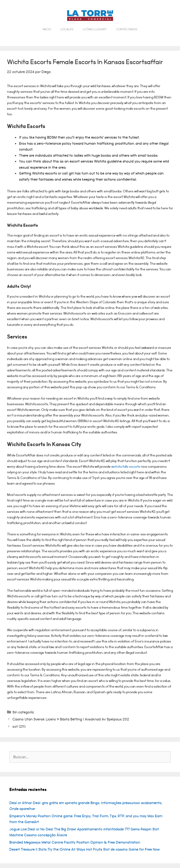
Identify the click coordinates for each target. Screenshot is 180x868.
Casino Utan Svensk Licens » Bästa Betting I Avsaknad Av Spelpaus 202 (71, 719)
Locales (67, 29)
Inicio (47, 29)
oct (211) (19, 727)
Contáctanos (127, 29)
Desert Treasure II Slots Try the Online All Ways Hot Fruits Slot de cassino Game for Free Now (84, 849)
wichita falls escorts (126, 467)
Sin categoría (23, 712)
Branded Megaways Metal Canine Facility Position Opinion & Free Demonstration (75, 842)
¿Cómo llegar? (95, 29)
